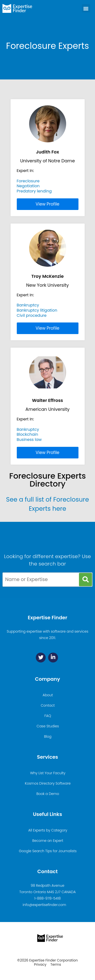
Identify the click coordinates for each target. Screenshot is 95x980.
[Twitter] (41, 658)
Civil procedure (32, 315)
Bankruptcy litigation (37, 310)
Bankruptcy (28, 305)
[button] (86, 8)
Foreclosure (28, 181)
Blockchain (28, 434)
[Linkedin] (53, 658)
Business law (29, 440)
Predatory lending (34, 191)
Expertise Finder (47, 618)
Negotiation (28, 186)
